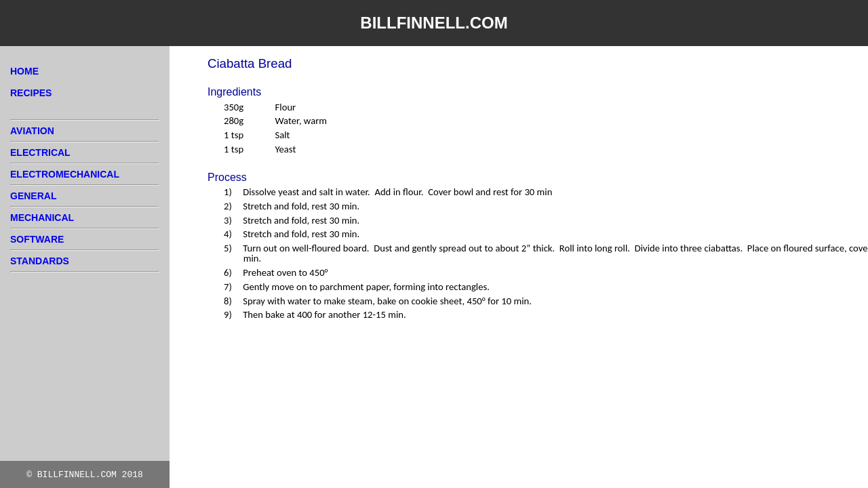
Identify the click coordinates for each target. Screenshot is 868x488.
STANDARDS (40, 261)
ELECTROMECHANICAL (65, 174)
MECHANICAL (42, 218)
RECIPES (31, 93)
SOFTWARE (37, 239)
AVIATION (32, 131)
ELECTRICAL (40, 152)
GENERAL (33, 196)
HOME (24, 71)
